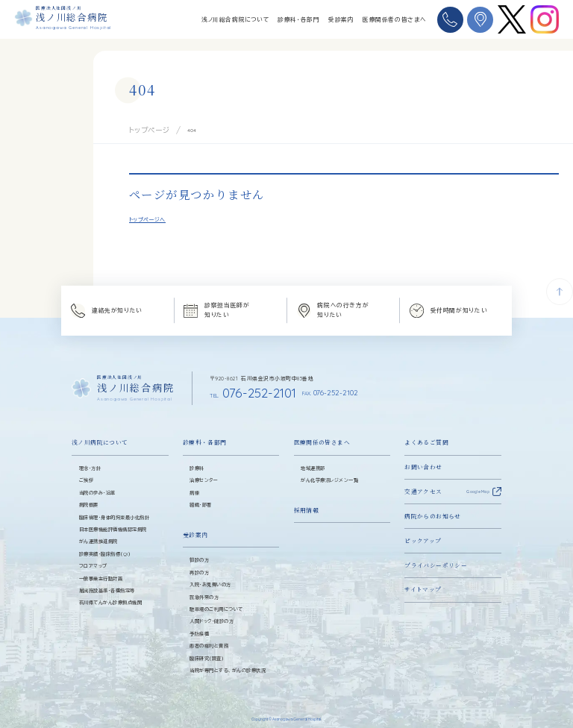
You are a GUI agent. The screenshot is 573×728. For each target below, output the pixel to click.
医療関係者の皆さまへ (394, 19)
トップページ (143, 128)
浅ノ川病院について (100, 432)
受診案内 (341, 19)
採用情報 (307, 499)
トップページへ (147, 216)
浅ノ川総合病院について (235, 19)
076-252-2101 (235, 386)
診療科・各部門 (298, 19)
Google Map (478, 481)
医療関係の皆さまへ (322, 432)
